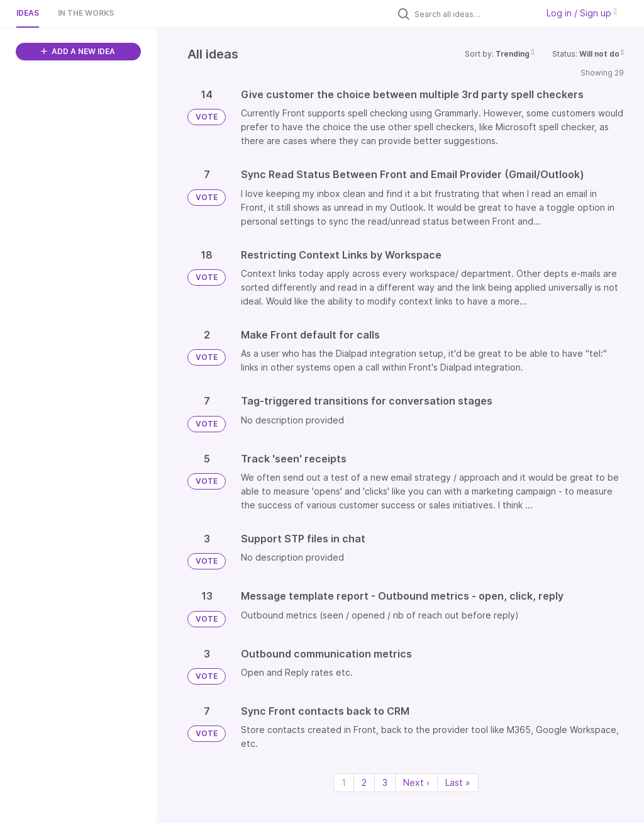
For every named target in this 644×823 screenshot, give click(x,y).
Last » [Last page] (458, 782)
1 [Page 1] (344, 782)
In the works (86, 13)
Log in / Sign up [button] (582, 13)
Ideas (28, 13)
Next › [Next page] (416, 782)
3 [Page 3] (385, 782)
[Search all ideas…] (473, 14)
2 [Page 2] (364, 782)
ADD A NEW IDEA (78, 51)
